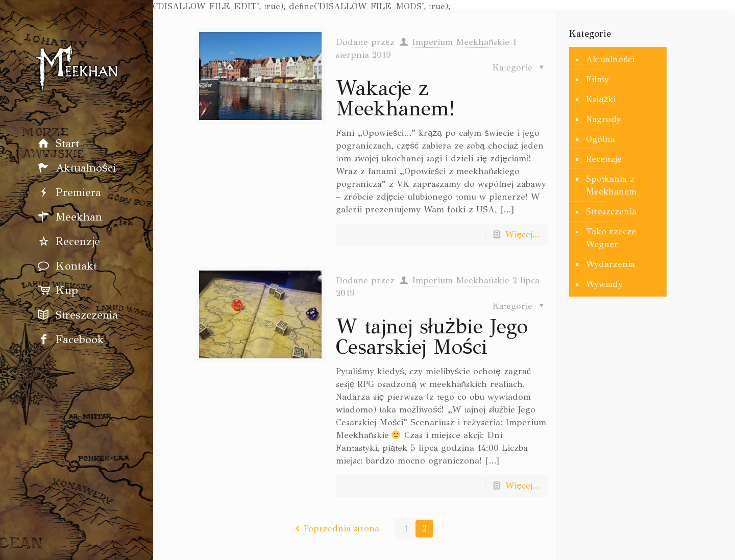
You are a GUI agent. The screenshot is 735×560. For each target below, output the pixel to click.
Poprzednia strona (336, 529)
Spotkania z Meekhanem (611, 185)
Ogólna (601, 139)
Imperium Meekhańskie (461, 42)
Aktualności (610, 59)
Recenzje (604, 159)
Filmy (597, 79)
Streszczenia (611, 212)
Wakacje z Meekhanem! (395, 98)
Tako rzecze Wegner (611, 238)
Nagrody (604, 119)
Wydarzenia (610, 264)
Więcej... (522, 235)
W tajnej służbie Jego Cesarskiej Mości (432, 337)
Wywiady (604, 284)
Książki (601, 99)
